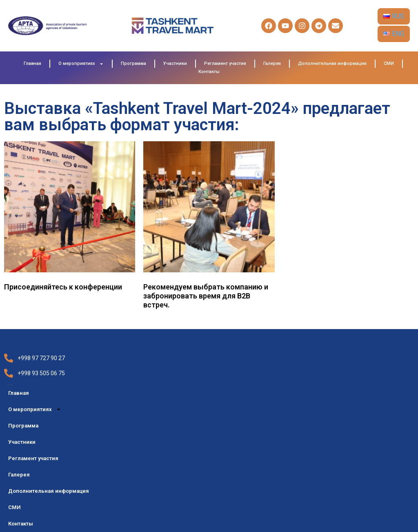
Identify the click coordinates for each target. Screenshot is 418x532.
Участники (175, 63)
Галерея (272, 63)
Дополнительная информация (332, 63)
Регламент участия (225, 63)
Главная (32, 63)
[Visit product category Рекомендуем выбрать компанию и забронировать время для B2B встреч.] (209, 227)
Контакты (209, 72)
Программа (133, 63)
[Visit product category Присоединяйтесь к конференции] (70, 218)
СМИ (389, 63)
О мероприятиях (81, 64)
